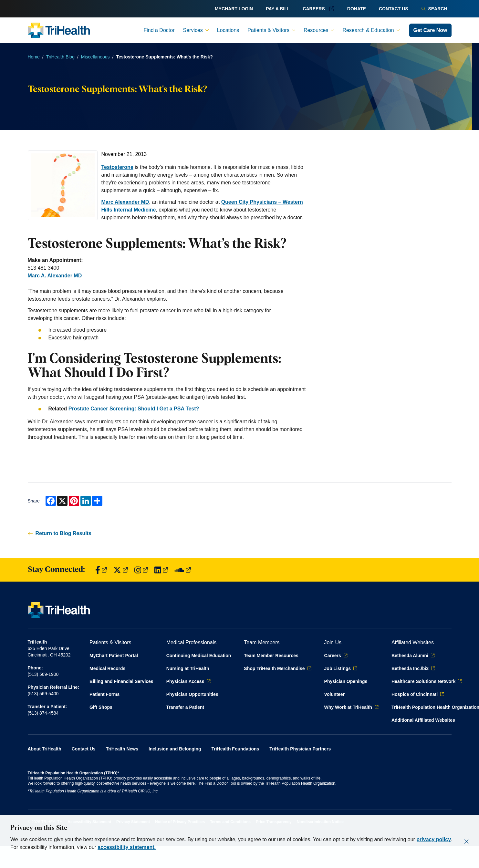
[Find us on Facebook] (101, 570)
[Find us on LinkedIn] (161, 570)
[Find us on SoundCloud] (183, 570)
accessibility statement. (127, 847)
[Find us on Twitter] (121, 570)
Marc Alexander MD (125, 202)
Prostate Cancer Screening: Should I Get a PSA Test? (134, 409)
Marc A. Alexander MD (55, 276)
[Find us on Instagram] (141, 570)
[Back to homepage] (59, 30)
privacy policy (434, 839)
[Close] (466, 842)
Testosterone (117, 167)
